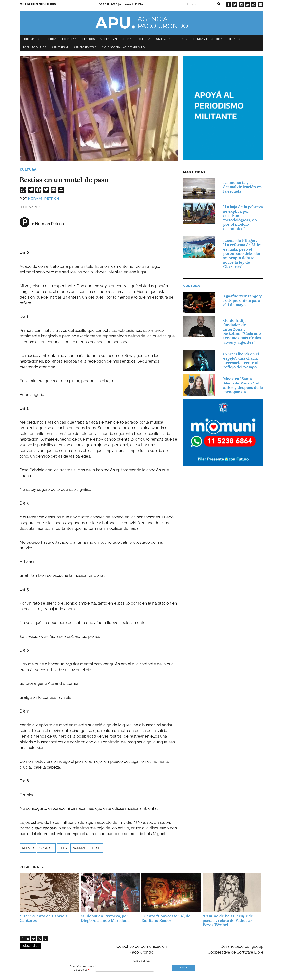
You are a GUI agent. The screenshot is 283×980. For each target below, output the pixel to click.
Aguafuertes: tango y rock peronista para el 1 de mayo (242, 300)
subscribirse (31, 946)
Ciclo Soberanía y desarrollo (123, 47)
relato (28, 848)
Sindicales (163, 39)
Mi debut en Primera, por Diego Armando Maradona (105, 918)
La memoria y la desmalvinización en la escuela (242, 187)
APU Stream (60, 47)
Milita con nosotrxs (38, 4)
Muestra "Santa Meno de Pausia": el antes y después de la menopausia (243, 385)
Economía (69, 39)
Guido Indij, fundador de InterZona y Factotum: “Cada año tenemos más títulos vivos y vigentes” (242, 331)
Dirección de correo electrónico (82, 968)
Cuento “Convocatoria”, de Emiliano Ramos (166, 918)
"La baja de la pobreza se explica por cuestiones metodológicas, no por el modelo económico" (243, 218)
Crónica (46, 848)
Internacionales (34, 47)
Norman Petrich (44, 199)
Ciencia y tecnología (208, 39)
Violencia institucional (117, 39)
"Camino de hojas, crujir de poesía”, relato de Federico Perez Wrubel (228, 920)
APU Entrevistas (85, 47)
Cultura (144, 39)
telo (63, 848)
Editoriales (31, 39)
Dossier (182, 39)
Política (51, 39)
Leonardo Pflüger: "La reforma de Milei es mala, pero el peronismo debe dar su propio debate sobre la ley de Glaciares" (242, 253)
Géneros (88, 39)
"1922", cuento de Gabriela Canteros (44, 918)
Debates (234, 39)
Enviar (184, 968)
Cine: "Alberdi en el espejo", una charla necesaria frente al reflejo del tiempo (241, 360)
